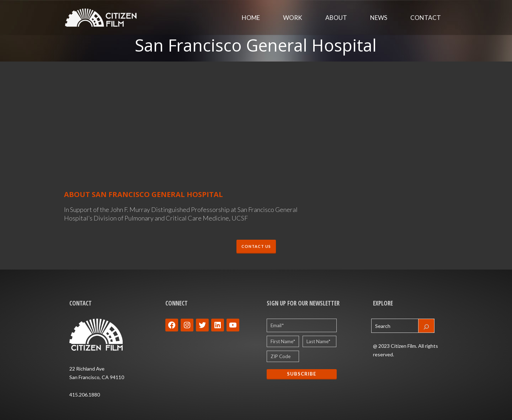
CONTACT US (256, 246)
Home (251, 18)
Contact (426, 18)
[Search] (426, 326)
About (336, 18)
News (379, 18)
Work (293, 18)
